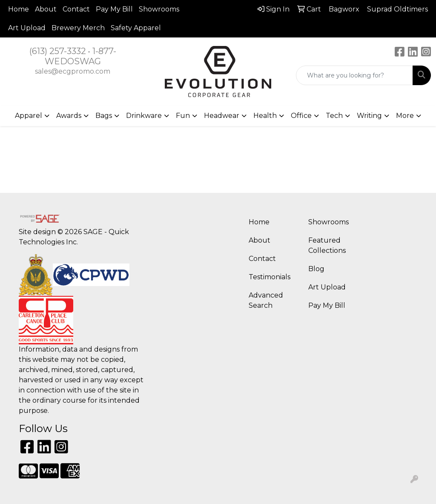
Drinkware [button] (144, 116)
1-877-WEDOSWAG (80, 56)
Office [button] (301, 116)
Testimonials (270, 277)
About (46, 9)
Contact (76, 9)
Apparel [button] (29, 116)
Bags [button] (104, 116)
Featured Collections (327, 245)
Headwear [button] (222, 116)
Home (19, 9)
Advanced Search (266, 300)
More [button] (405, 116)
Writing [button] (369, 116)
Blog (316, 269)
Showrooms (159, 9)
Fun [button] (183, 116)
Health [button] (265, 116)
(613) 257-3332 (58, 51)
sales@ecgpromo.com (73, 71)
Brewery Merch (78, 28)
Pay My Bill (114, 9)
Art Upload (27, 28)
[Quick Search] (354, 75)
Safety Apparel (136, 28)
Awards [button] (69, 116)
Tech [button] (334, 116)
